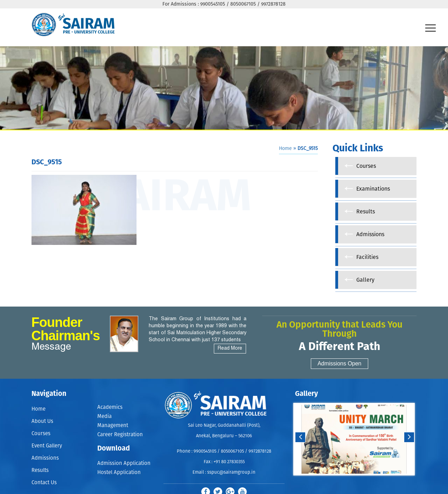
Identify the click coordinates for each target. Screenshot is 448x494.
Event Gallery (47, 446)
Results (40, 470)
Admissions (45, 458)
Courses (41, 434)
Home (285, 149)
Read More (230, 348)
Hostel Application (119, 473)
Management (113, 426)
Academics (110, 407)
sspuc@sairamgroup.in (231, 472)
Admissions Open (339, 363)
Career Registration (120, 435)
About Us (42, 421)
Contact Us (44, 483)
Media (104, 416)
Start (353, 482)
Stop (359, 482)
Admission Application (124, 464)
